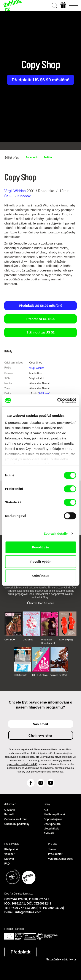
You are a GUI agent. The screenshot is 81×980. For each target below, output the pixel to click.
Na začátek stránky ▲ (61, 959)
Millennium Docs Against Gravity (48, 642)
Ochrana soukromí (16, 819)
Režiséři (49, 833)
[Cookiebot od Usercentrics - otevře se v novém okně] (58, 400)
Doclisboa (28, 640)
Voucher (9, 854)
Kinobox (24, 196)
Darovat (9, 859)
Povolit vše (40, 547)
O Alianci (10, 810)
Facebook (32, 157)
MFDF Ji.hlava (40, 675)
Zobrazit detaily (56, 534)
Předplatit (21, 952)
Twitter (48, 157)
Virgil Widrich (15, 191)
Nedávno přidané (54, 814)
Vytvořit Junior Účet (60, 859)
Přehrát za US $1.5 (40, 319)
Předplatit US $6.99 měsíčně (40, 80)
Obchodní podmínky (17, 824)
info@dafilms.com (28, 912)
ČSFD (10, 196)
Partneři (9, 814)
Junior (52, 849)
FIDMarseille (21, 675)
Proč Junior (55, 854)
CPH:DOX (10, 640)
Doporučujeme (53, 819)
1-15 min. (44, 394)
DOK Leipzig (66, 640)
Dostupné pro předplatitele (52, 826)
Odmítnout (41, 576)
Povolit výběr (40, 562)
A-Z (46, 810)
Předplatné (11, 849)
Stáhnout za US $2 (40, 332)
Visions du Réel (59, 675)
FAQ (7, 864)
